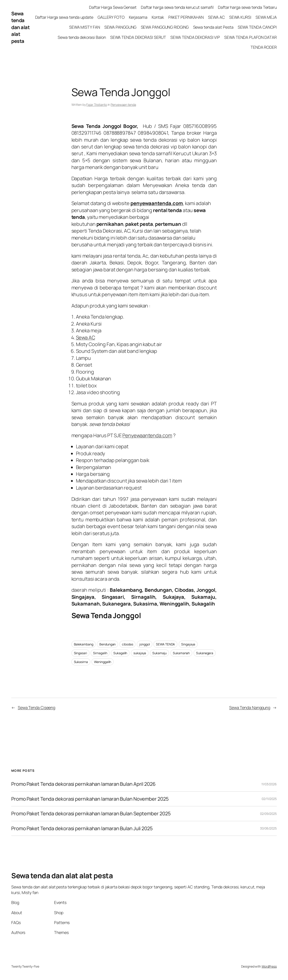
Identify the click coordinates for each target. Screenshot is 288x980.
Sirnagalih (100, 653)
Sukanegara (205, 653)
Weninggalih (103, 662)
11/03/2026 (269, 784)
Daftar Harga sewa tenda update (64, 17)
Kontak (158, 17)
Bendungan (107, 644)
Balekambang (84, 644)
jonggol (144, 644)
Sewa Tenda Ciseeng (37, 707)
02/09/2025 (268, 814)
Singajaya (188, 644)
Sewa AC (86, 337)
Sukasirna (81, 662)
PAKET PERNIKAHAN (186, 17)
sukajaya (140, 653)
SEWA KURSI (240, 17)
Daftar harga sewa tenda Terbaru (247, 7)
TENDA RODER (264, 47)
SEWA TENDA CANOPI (257, 27)
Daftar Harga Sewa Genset (113, 7)
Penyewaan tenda (123, 105)
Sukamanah (181, 653)
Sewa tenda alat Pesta (213, 27)
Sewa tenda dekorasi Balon (82, 37)
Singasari (80, 653)
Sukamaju (159, 653)
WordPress (269, 966)
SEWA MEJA (266, 17)
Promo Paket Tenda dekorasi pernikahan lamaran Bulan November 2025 (90, 799)
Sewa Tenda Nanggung (250, 707)
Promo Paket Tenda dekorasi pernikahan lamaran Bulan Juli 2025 (82, 828)
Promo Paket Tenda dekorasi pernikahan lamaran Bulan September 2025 (91, 814)
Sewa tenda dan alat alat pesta (20, 27)
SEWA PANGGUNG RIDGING (165, 27)
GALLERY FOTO (111, 17)
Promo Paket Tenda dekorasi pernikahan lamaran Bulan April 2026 (84, 784)
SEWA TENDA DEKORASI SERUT (138, 37)
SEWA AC (216, 17)
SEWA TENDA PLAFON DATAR (250, 37)
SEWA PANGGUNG (120, 27)
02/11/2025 (269, 799)
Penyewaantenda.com (147, 435)
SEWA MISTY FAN (85, 27)
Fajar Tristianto (97, 105)
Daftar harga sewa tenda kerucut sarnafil (177, 7)
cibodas (127, 644)
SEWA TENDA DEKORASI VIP (195, 37)
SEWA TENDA (165, 644)
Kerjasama (138, 17)
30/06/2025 (268, 828)
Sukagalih (120, 653)
